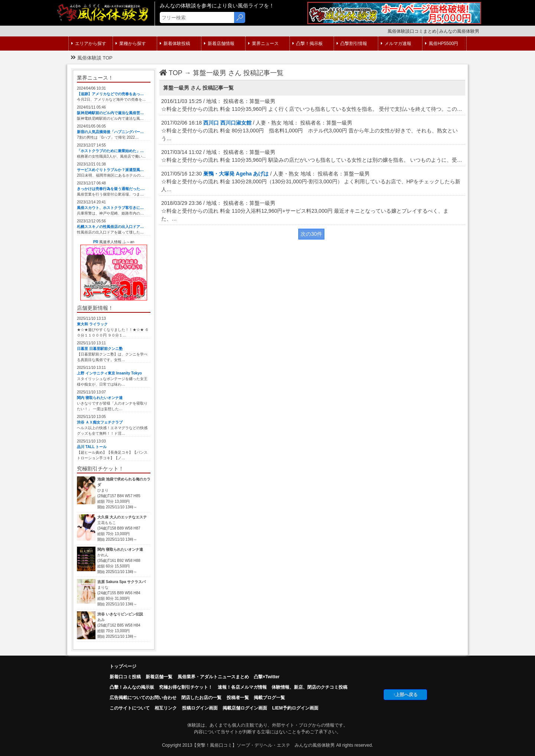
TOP (171, 73)
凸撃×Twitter (267, 677)
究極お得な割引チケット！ (186, 687)
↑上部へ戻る (405, 695)
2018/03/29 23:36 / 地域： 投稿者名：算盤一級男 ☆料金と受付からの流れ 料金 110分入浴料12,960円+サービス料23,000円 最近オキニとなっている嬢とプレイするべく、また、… (305, 211)
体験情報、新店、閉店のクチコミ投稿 (309, 687)
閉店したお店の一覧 (201, 698)
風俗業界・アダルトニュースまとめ (213, 677)
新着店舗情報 (219, 44)
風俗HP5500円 (442, 44)
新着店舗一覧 (159, 677)
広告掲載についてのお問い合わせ (143, 698)
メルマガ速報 (396, 44)
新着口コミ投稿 (125, 677)
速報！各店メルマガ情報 (242, 687)
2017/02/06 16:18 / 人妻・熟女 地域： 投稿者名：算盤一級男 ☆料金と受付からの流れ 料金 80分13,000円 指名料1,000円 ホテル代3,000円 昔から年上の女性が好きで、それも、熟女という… (309, 131)
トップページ (123, 666)
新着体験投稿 (175, 44)
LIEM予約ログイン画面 (295, 708)
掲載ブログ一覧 (269, 698)
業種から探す (131, 44)
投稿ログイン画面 (200, 708)
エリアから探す (89, 44)
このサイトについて (130, 708)
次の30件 (311, 234)
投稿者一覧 (238, 698)
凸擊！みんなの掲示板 (132, 687)
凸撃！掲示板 (308, 44)
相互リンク (166, 708)
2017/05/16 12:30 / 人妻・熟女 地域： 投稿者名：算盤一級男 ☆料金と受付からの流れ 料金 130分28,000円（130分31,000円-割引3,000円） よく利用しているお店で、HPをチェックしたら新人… (311, 181)
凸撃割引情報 (352, 44)
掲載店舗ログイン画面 (245, 708)
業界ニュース (263, 44)
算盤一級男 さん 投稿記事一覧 (238, 73)
